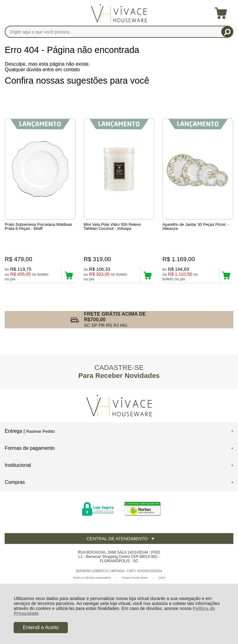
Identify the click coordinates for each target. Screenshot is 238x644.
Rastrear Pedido (40, 431)
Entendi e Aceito (41, 627)
